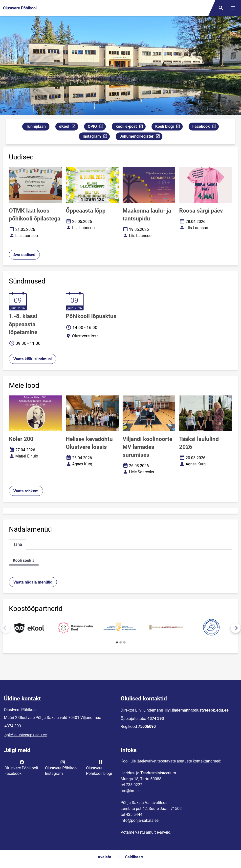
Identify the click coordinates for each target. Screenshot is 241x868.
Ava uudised (24, 255)
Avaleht (104, 857)
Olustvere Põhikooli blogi (99, 767)
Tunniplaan (36, 126)
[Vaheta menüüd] (233, 8)
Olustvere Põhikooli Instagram (62, 767)
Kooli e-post (130, 127)
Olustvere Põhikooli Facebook (21, 767)
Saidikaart (134, 857)
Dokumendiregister (141, 137)
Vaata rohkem (26, 491)
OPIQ (97, 127)
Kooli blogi (169, 127)
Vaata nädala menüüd (33, 582)
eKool (68, 127)
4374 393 (13, 726)
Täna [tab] (18, 544)
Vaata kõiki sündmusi (33, 359)
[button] (236, 628)
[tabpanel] (120, 560)
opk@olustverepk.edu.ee (26, 735)
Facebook (205, 127)
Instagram (96, 137)
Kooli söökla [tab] (24, 560)
